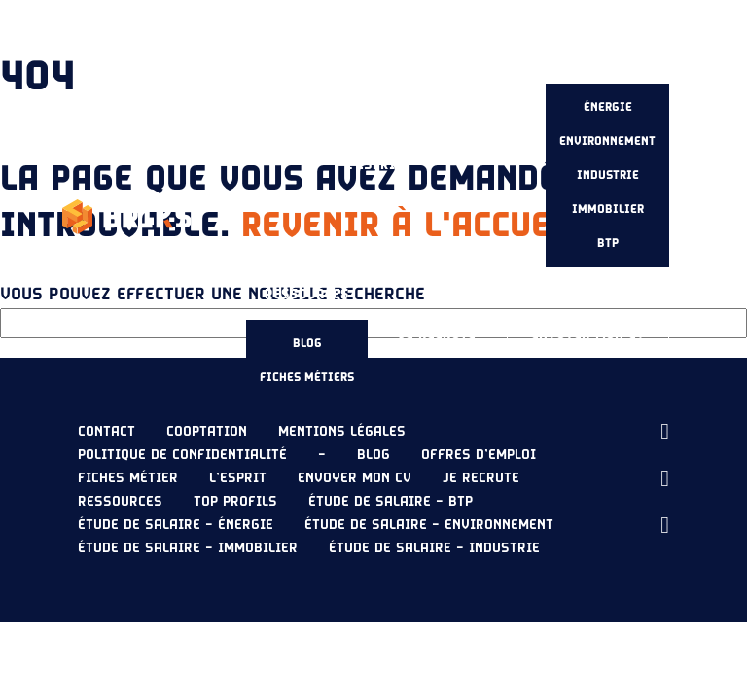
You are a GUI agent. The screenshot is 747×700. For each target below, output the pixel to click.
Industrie (608, 175)
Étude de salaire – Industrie (434, 548)
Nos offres (474, 150)
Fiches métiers (307, 377)
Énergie (608, 107)
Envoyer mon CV (588, 334)
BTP (608, 243)
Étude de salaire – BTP (391, 502)
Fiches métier (128, 478)
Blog (307, 343)
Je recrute (437, 334)
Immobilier (608, 209)
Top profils (235, 502)
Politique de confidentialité (182, 455)
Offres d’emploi (479, 455)
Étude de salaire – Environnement (429, 525)
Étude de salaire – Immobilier (188, 548)
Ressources (307, 295)
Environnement (607, 141)
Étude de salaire (608, 58)
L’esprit (374, 165)
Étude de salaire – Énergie (176, 525)
